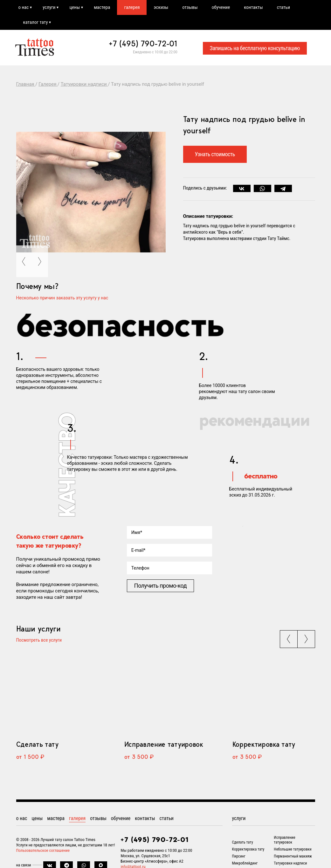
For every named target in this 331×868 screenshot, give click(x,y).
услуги (49, 7)
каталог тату (36, 22)
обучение (221, 7)
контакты (253, 7)
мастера (102, 7)
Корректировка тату (264, 744)
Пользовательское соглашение (43, 850)
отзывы (190, 7)
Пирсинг (239, 856)
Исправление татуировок (164, 744)
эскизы (161, 7)
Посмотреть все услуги (39, 640)
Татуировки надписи (290, 863)
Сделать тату (37, 744)
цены (75, 7)
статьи (283, 7)
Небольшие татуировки (293, 849)
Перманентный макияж (293, 856)
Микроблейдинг (245, 863)
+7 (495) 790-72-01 (143, 43)
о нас (24, 7)
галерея (132, 7)
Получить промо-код (160, 586)
